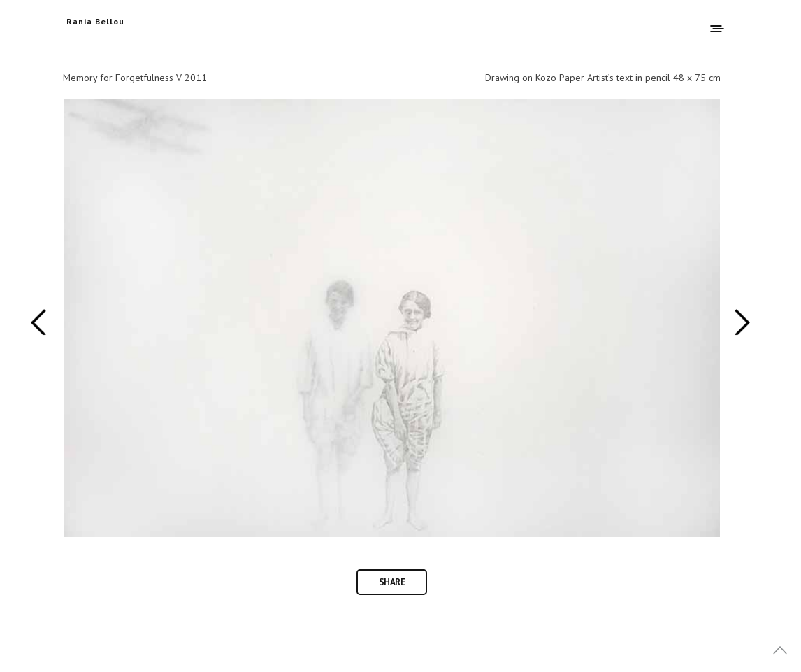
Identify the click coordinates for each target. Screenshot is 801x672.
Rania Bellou (95, 21)
